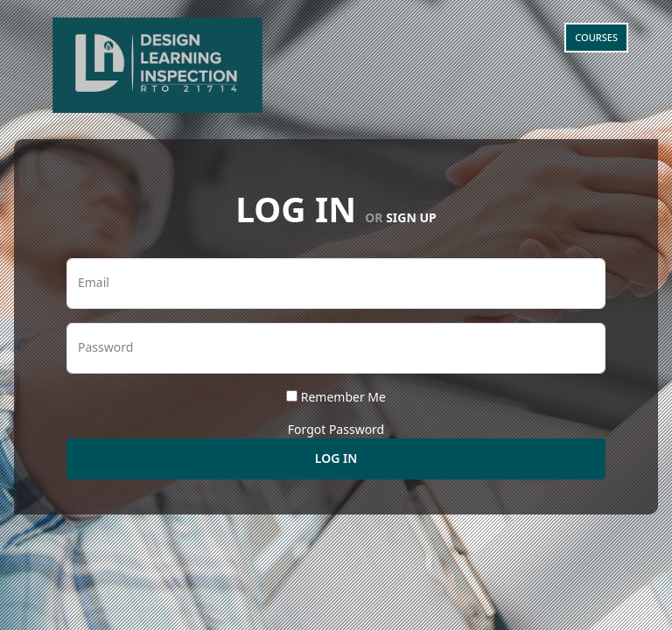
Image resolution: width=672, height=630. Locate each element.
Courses (596, 37)
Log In (336, 458)
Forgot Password (336, 429)
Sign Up (411, 217)
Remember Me (343, 397)
